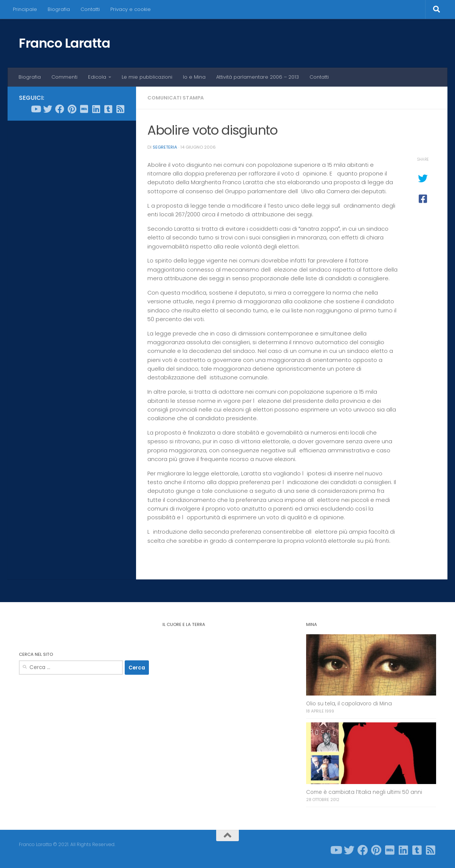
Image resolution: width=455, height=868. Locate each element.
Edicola (97, 77)
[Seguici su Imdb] (84, 109)
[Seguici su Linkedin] (96, 109)
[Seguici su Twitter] (48, 109)
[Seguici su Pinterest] (72, 109)
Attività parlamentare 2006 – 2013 (258, 77)
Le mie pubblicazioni (147, 77)
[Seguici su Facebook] (60, 109)
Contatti (90, 9)
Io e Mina (194, 77)
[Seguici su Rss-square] (120, 109)
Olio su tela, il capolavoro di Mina (349, 704)
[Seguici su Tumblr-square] (108, 109)
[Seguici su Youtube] (36, 109)
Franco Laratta (64, 43)
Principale (25, 9)
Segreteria (165, 147)
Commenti (64, 77)
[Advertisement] (72, 242)
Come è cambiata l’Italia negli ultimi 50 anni (364, 792)
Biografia (59, 9)
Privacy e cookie (131, 9)
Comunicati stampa (176, 98)
